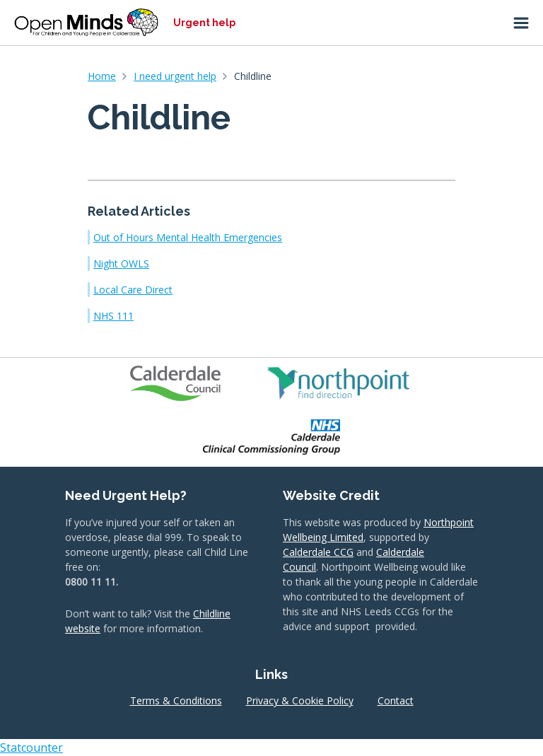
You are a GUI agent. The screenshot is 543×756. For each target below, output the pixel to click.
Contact (396, 700)
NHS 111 (113, 316)
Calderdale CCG (318, 552)
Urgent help (204, 23)
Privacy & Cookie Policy (300, 700)
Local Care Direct (133, 290)
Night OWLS (121, 263)
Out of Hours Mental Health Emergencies (188, 237)
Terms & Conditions (176, 700)
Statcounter (31, 748)
